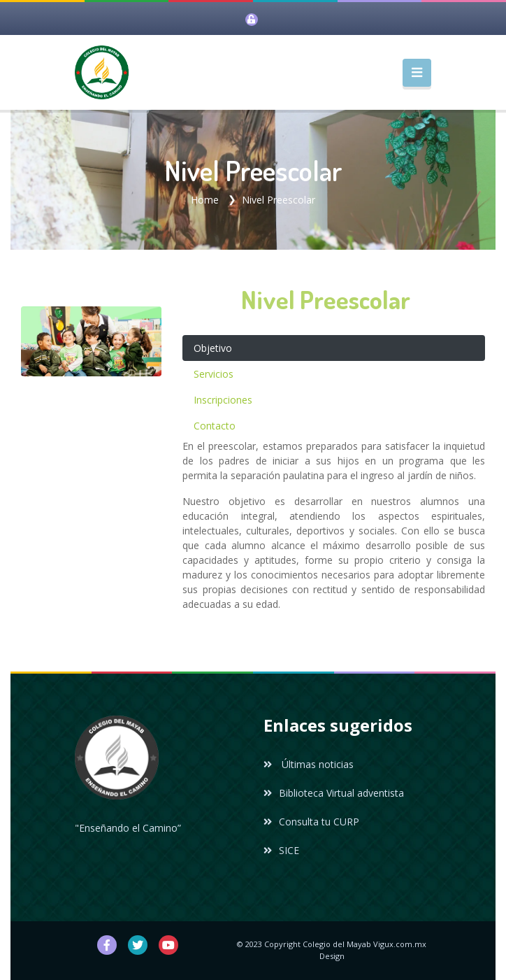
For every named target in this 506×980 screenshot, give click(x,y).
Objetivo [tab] (213, 348)
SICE (281, 850)
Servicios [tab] (214, 374)
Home (205, 200)
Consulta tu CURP (311, 822)
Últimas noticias (309, 764)
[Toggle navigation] (417, 73)
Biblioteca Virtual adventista (334, 793)
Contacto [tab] (215, 426)
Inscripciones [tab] (223, 400)
